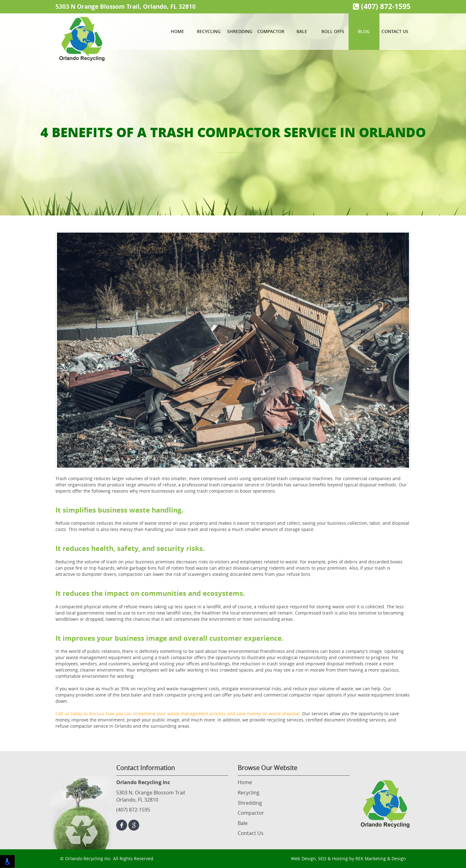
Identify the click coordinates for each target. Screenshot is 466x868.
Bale (302, 31)
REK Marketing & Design (381, 858)
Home (177, 31)
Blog (364, 31)
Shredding (240, 31)
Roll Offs (333, 31)
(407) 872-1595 (382, 6)
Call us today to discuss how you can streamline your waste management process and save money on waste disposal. (178, 714)
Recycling (209, 31)
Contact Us (395, 31)
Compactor (271, 31)
